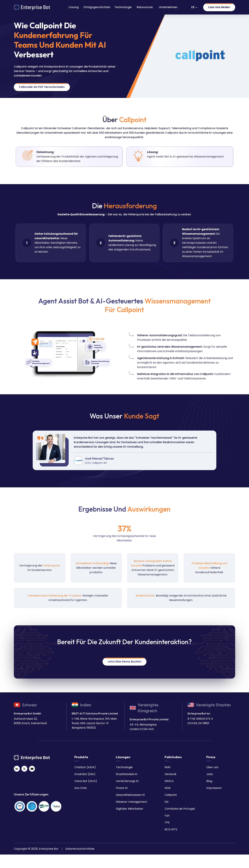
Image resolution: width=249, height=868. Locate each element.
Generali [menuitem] (170, 774)
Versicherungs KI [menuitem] (127, 781)
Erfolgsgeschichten (97, 7)
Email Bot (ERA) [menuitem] (85, 774)
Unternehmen (168, 7)
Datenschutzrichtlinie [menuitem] (80, 849)
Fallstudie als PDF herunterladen (42, 87)
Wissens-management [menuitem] (132, 802)
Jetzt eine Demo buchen (124, 662)
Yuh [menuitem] (167, 816)
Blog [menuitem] (209, 781)
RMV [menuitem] (168, 767)
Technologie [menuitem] (124, 767)
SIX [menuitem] (167, 802)
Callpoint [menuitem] (171, 795)
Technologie (123, 7)
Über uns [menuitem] (212, 767)
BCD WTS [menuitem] (171, 829)
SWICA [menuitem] (169, 781)
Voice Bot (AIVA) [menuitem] (86, 781)
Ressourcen (145, 7)
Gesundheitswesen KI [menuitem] (130, 795)
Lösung (74, 7)
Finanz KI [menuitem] (122, 788)
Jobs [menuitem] (210, 774)
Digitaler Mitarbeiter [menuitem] (130, 809)
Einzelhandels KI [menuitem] (127, 774)
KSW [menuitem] (168, 788)
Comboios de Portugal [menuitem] (180, 809)
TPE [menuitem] (167, 822)
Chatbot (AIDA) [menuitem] (85, 767)
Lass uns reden (219, 7)
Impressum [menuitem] (214, 788)
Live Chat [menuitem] (81, 788)
